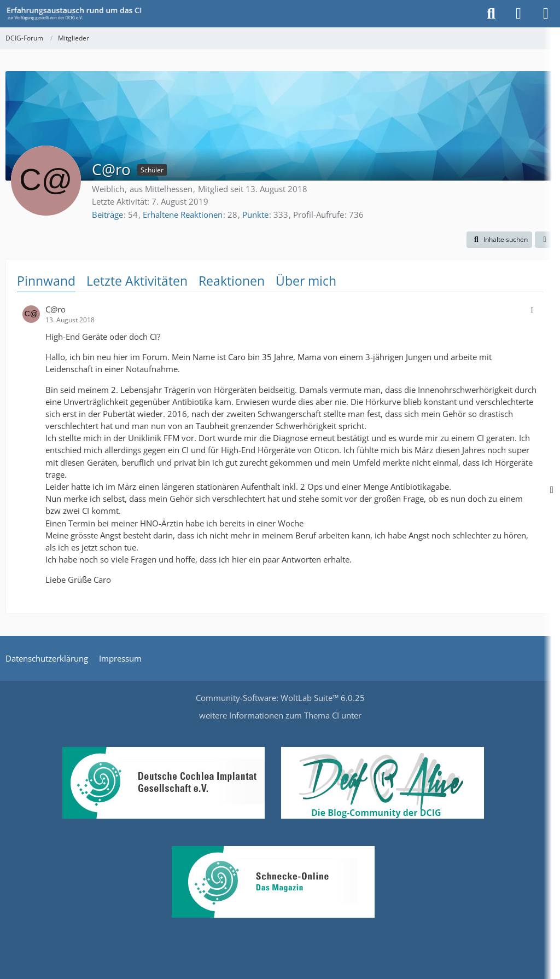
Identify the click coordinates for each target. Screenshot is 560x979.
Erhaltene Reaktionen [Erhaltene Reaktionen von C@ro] (183, 215)
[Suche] (491, 14)
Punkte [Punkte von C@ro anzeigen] (255, 215)
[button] (499, 240)
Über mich (306, 281)
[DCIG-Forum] (78, 14)
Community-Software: (280, 698)
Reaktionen (232, 281)
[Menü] (546, 14)
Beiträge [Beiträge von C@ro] (107, 215)
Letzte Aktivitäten (137, 281)
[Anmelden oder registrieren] (518, 14)
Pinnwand (46, 281)
